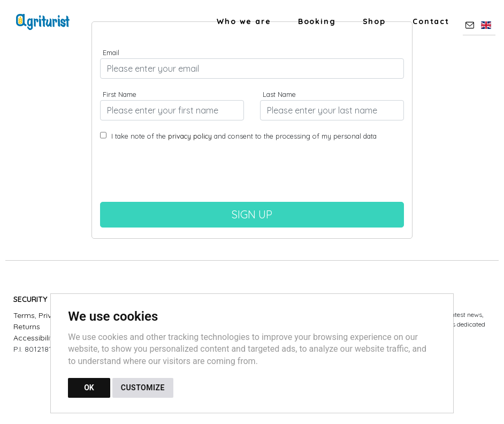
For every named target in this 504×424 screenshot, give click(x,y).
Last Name (279, 94)
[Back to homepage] (48, 22)
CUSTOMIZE (143, 388)
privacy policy (190, 136)
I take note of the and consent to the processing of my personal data (243, 136)
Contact (431, 21)
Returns (27, 327)
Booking (317, 21)
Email (111, 52)
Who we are (244, 21)
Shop (374, 21)
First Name (120, 94)
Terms (24, 315)
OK (89, 388)
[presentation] (252, 176)
